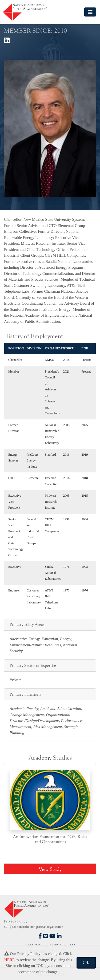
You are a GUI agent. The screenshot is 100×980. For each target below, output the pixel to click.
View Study (50, 869)
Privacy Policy (16, 921)
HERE (9, 960)
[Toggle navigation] (90, 12)
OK (86, 963)
